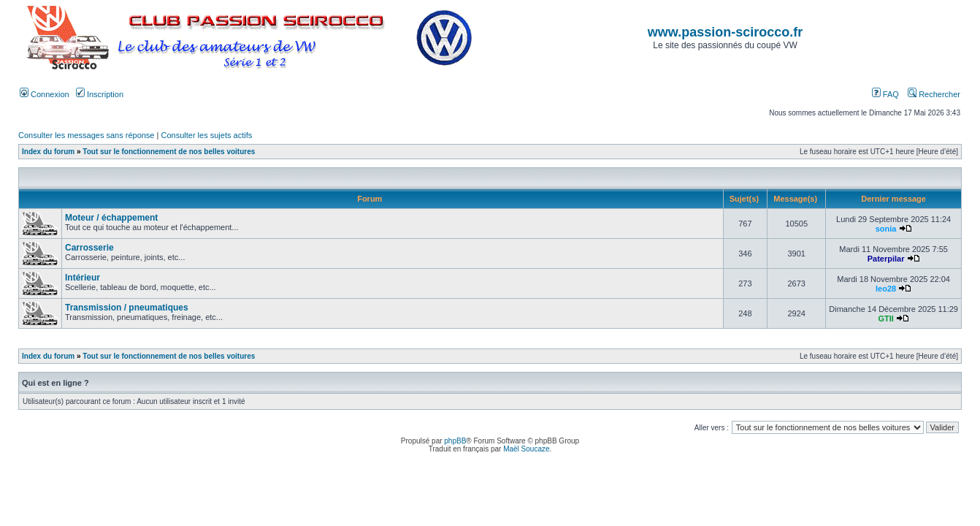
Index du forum (48, 152)
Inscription (100, 94)
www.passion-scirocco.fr (725, 32)
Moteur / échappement (111, 218)
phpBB (455, 441)
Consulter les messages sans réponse (86, 135)
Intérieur (83, 278)
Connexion (45, 94)
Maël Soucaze (526, 449)
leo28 (886, 289)
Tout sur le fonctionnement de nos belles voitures (169, 152)
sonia (886, 229)
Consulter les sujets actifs (206, 135)
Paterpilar (886, 259)
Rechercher (934, 94)
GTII (885, 319)
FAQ (885, 94)
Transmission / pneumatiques (127, 308)
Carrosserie (89, 248)
